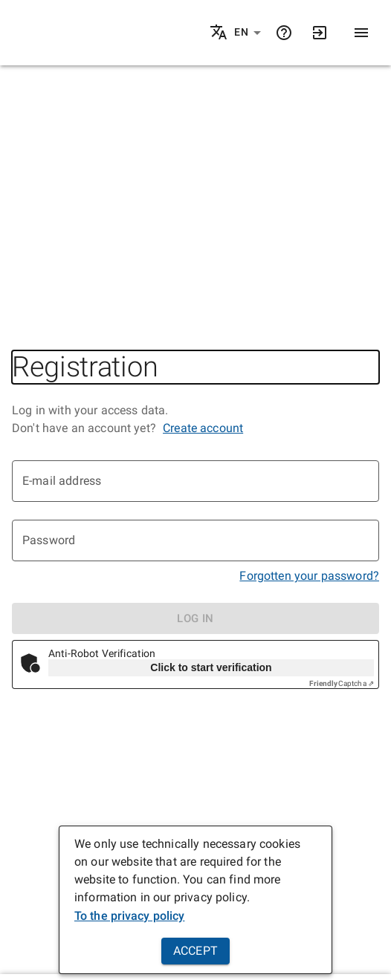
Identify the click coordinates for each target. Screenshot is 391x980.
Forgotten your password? (309, 576)
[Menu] (361, 33)
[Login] (320, 33)
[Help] (284, 33)
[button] (248, 33)
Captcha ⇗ (342, 683)
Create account (203, 428)
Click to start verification (211, 667)
